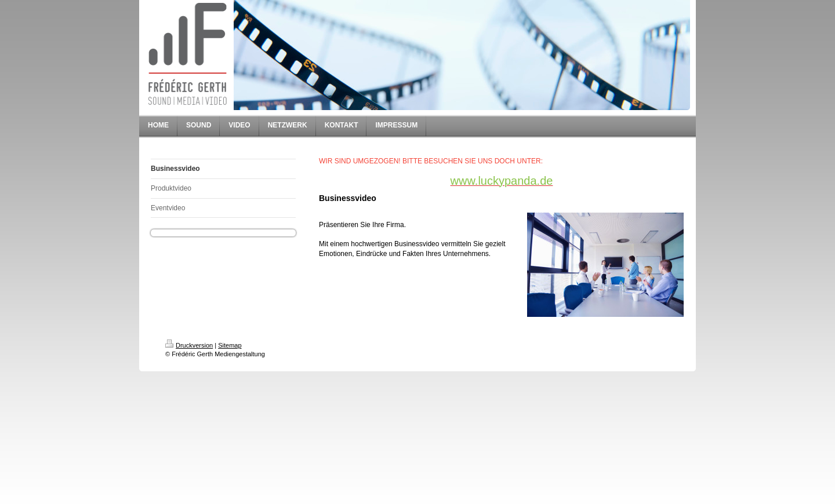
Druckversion (189, 345)
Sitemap (230, 345)
